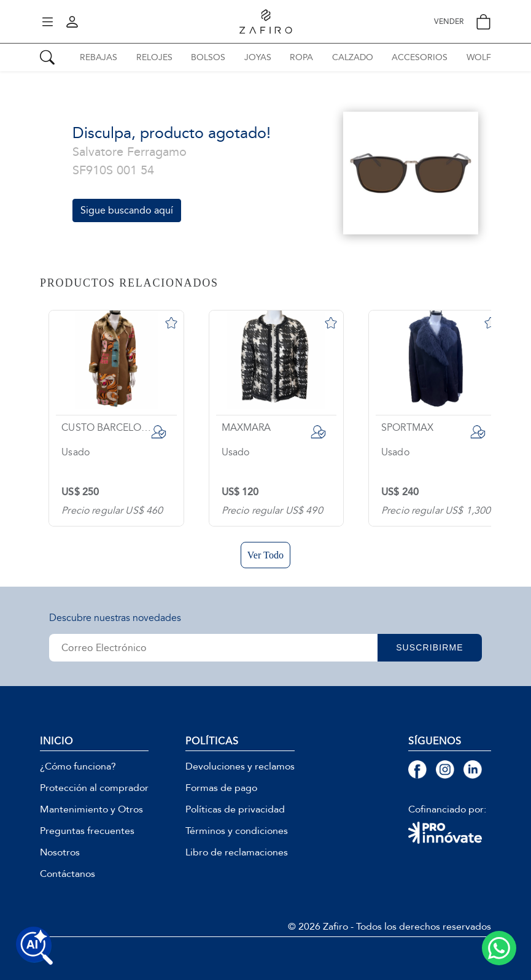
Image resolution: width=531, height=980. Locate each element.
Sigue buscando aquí (127, 210)
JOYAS (258, 57)
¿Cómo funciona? (78, 766)
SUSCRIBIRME (430, 647)
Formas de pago (221, 788)
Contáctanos (68, 874)
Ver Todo (265, 555)
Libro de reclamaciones (237, 852)
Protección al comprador (94, 788)
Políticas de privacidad (235, 809)
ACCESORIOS (420, 57)
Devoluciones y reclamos (240, 766)
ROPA (301, 57)
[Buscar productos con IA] (34, 946)
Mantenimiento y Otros (91, 809)
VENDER (449, 22)
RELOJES (154, 57)
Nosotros (60, 852)
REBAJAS (99, 57)
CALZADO (353, 57)
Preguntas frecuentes (87, 831)
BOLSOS (208, 57)
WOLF (479, 57)
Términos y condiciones (237, 831)
